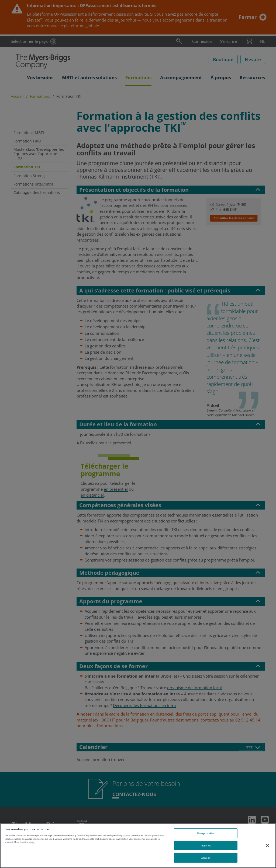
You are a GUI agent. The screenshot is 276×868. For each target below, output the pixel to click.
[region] (138, 846)
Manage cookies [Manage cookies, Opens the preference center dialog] (206, 833)
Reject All (206, 846)
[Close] (267, 845)
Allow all (206, 858)
